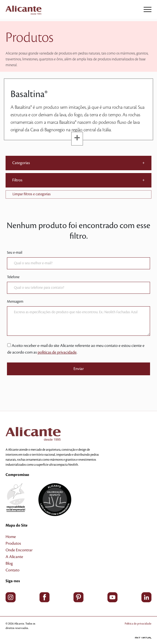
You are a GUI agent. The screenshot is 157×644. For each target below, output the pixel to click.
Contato (13, 570)
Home (11, 537)
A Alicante (14, 557)
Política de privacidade (138, 624)
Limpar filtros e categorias (32, 194)
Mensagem (15, 302)
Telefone (13, 277)
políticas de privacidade (57, 352)
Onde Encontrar (19, 550)
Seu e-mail (15, 253)
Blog (9, 564)
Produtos (13, 544)
